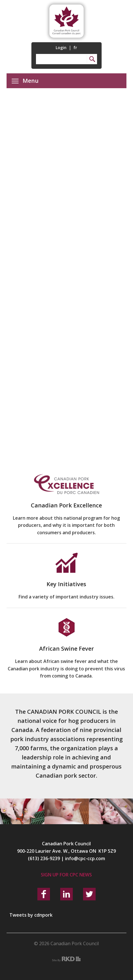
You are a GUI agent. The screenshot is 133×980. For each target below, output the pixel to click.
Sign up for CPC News (66, 875)
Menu (25, 81)
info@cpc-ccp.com (85, 858)
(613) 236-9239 (44, 858)
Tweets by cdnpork (31, 915)
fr (75, 48)
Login (61, 48)
